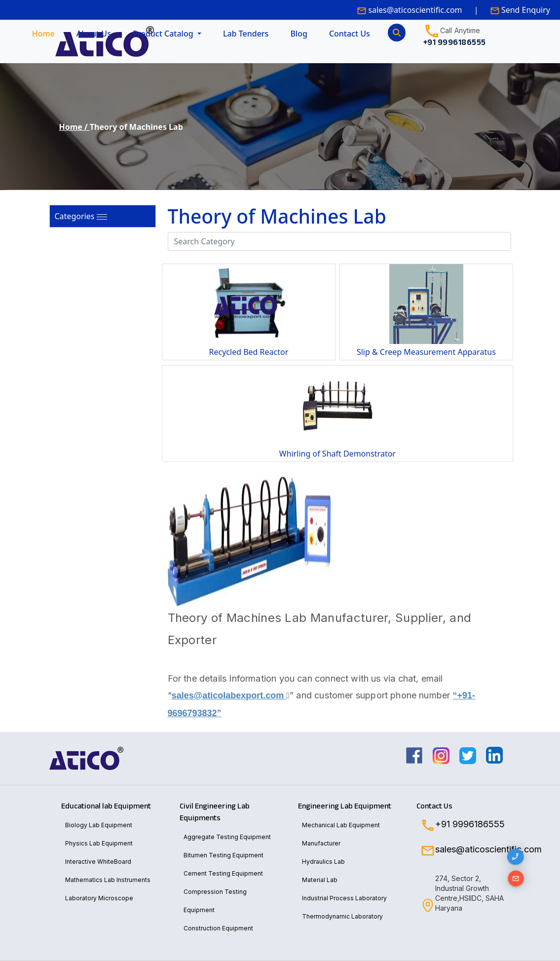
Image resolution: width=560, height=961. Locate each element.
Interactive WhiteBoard (98, 862)
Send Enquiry (525, 10)
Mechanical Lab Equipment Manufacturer (341, 834)
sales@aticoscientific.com (415, 10)
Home (43, 34)
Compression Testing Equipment (215, 901)
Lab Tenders (246, 34)
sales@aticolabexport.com (231, 695)
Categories (75, 216)
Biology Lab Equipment (99, 825)
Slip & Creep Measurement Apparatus (426, 352)
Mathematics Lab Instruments (108, 880)
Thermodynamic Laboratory (342, 916)
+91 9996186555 (470, 824)
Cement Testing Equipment (223, 873)
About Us (94, 34)
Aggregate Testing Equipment (227, 837)
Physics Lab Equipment (99, 843)
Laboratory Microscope (99, 898)
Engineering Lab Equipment (345, 806)
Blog (299, 34)
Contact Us (350, 34)
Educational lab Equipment (106, 806)
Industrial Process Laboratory (344, 898)
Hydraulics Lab (323, 862)
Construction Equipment (218, 928)
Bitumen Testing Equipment (224, 855)
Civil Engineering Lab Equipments (215, 812)
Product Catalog (164, 34)
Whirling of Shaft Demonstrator (337, 454)
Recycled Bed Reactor (249, 352)
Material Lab (320, 880)
